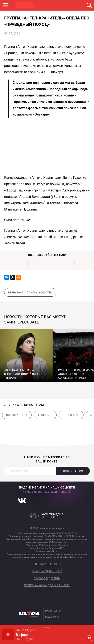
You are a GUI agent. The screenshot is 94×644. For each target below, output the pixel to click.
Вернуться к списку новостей (30, 293)
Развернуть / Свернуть (47, 627)
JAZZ (64, 5)
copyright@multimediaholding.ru (67, 557)
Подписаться (73, 471)
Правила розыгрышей (47, 571)
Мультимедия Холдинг (47, 516)
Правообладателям (47, 579)
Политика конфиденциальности (47, 586)
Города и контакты (47, 564)
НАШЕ (24, 5)
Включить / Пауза (8, 634)
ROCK (44, 5)
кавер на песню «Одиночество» (59, 184)
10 (89, 638)
